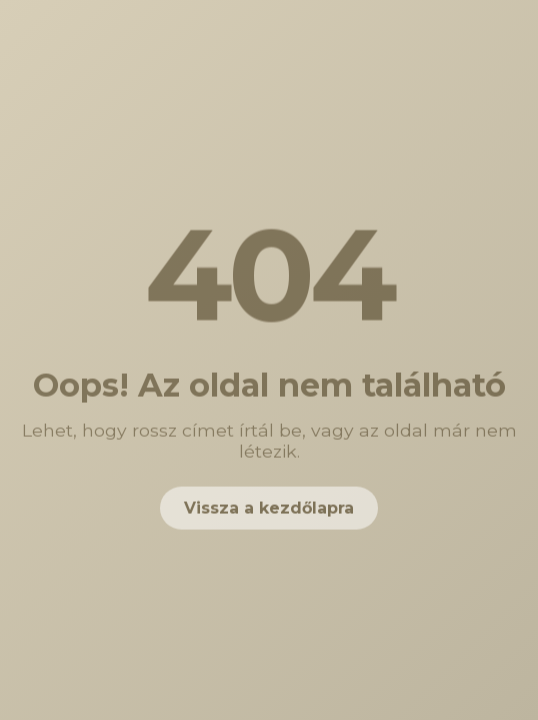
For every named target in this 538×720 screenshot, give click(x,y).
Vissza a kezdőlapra (269, 509)
